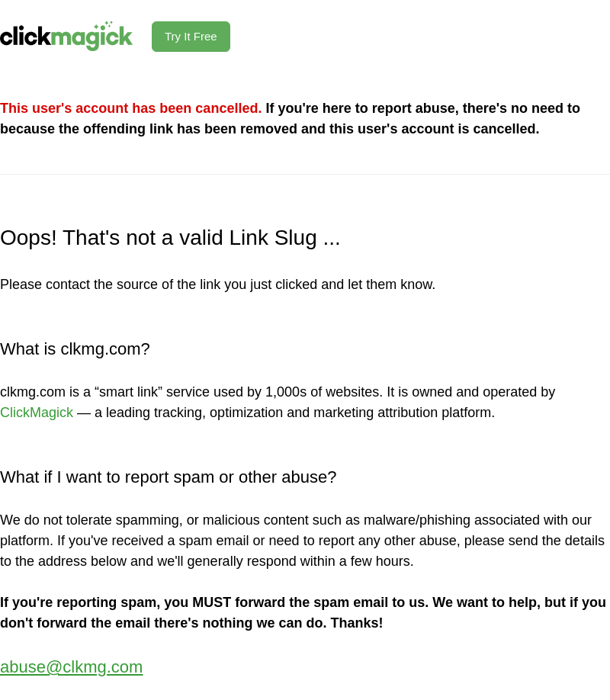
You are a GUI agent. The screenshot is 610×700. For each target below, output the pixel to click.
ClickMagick (37, 413)
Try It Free (191, 36)
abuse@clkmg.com (71, 667)
